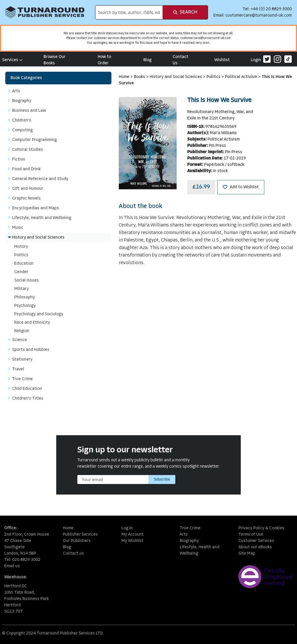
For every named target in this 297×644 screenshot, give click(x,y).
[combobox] (129, 12)
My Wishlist (132, 541)
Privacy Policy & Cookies (261, 528)
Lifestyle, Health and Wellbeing (200, 550)
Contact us (73, 554)
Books (140, 77)
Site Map (247, 554)
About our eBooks (255, 547)
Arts (184, 535)
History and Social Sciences (176, 77)
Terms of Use (251, 535)
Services (12, 60)
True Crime (190, 528)
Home (125, 77)
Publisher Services (80, 535)
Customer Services (256, 541)
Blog (147, 60)
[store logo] (45, 12)
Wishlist (222, 60)
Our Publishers (77, 541)
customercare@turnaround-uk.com (259, 16)
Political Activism (242, 77)
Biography (189, 541)
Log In (127, 528)
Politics (214, 77)
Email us (12, 566)
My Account (133, 535)
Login (256, 60)
